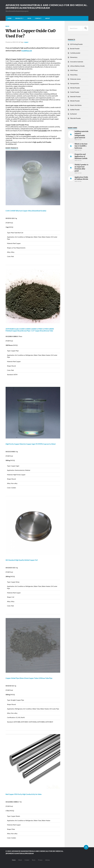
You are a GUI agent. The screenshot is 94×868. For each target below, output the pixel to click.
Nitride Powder (75, 88)
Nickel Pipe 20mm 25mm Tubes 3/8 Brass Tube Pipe (28, 678)
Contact (38, 18)
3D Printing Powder (76, 44)
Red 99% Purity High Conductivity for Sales (22, 794)
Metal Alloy (74, 75)
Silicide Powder (75, 101)
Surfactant (73, 114)
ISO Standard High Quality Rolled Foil (20, 560)
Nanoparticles (75, 83)
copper (26, 42)
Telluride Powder (75, 118)
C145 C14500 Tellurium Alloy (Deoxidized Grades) (25, 211)
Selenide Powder (75, 96)
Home (10, 18)
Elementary (74, 57)
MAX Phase (74, 70)
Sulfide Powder (75, 110)
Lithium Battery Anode (77, 66)
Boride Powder (75, 48)
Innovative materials (77, 62)
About (48, 18)
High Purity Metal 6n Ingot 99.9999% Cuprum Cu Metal (29, 444)
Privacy (40, 860)
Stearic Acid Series (76, 105)
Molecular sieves (75, 79)
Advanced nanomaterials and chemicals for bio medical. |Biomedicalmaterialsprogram (42, 6)
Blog (29, 18)
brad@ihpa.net (27, 51)
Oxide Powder (75, 92)
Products (19, 18)
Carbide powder (75, 53)
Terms (34, 860)
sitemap (47, 860)
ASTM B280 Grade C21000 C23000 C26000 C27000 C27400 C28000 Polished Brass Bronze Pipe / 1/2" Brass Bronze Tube (31, 330)
